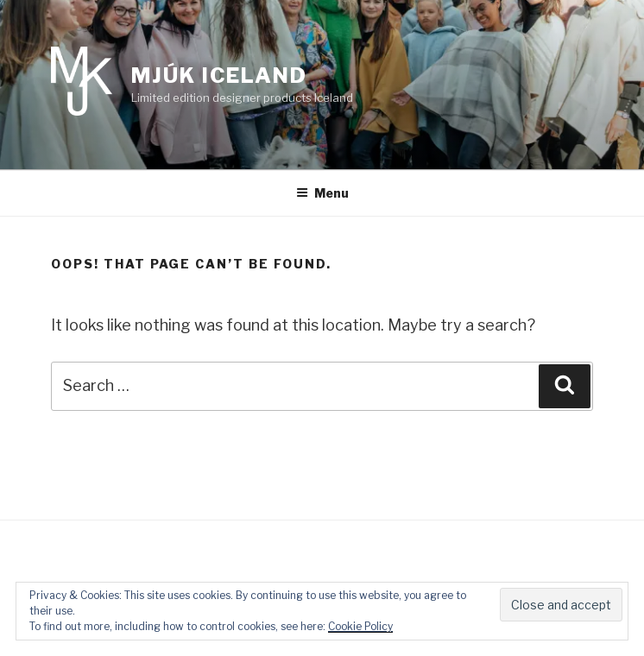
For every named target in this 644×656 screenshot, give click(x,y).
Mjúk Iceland (219, 76)
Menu (322, 193)
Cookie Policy (360, 626)
